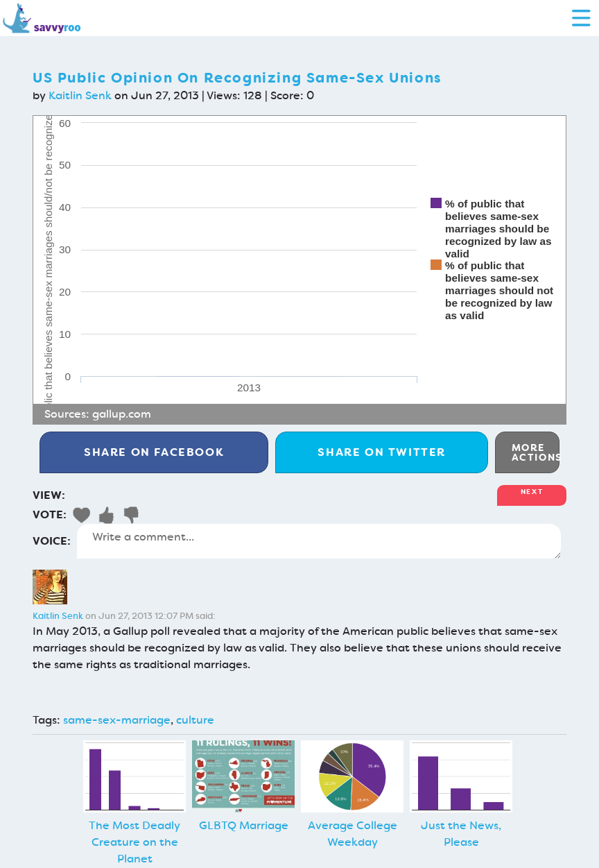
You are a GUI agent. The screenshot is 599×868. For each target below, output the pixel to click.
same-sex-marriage (117, 720)
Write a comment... (319, 541)
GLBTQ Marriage (244, 825)
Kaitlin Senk (80, 95)
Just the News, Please (461, 834)
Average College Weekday (353, 834)
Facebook (154, 452)
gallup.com (122, 414)
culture (195, 720)
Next (532, 492)
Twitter (382, 452)
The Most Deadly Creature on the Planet (134, 842)
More (536, 452)
